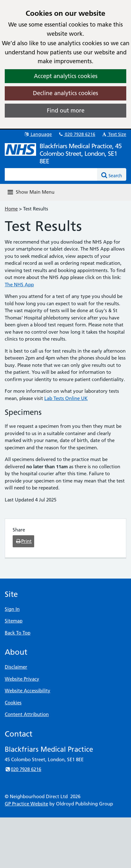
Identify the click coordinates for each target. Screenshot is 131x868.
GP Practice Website (26, 804)
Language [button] (38, 134)
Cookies (13, 703)
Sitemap (14, 621)
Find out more (66, 110)
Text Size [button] (114, 134)
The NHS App (19, 285)
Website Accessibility (28, 691)
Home (11, 209)
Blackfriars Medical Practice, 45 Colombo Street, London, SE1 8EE (81, 154)
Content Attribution (27, 714)
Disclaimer (16, 667)
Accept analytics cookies (66, 76)
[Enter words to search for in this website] (51, 174)
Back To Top (18, 633)
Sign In (12, 609)
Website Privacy (22, 679)
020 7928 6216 (77, 134)
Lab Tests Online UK (66, 398)
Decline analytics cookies (65, 93)
